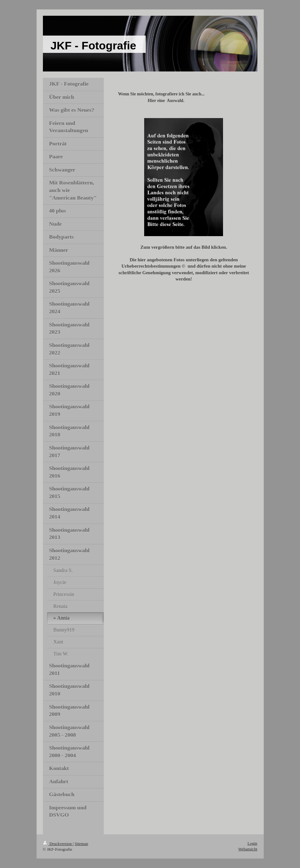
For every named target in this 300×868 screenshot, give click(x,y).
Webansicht (248, 849)
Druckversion (58, 844)
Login (252, 843)
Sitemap (82, 844)
